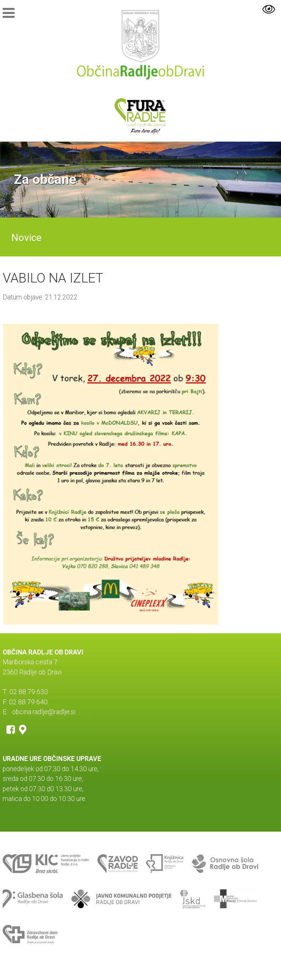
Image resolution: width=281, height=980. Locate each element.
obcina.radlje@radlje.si (44, 712)
